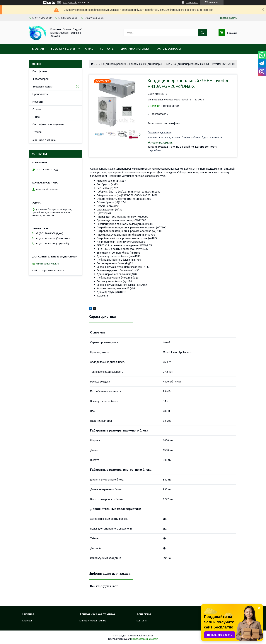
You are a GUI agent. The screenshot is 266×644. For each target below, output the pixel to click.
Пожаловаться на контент (145, 639)
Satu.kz (149, 636)
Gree (167, 64)
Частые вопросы (168, 49)
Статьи (37, 109)
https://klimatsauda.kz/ (54, 270)
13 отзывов (192, 3)
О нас (89, 49)
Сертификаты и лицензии (48, 124)
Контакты (107, 49)
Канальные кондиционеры (145, 64)
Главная (38, 49)
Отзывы (37, 132)
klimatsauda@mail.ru (47, 264)
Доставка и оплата (135, 49)
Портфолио (40, 71)
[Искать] (202, 33)
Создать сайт (70, 3)
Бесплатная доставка (160, 132)
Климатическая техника (93, 621)
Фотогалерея (41, 79)
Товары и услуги (63, 49)
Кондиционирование (114, 64)
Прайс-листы (40, 94)
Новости (38, 102)
